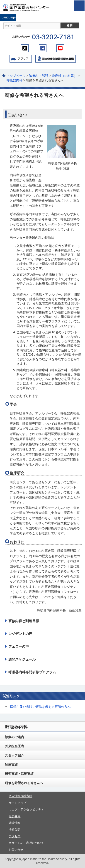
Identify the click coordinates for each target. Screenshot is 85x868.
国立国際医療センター (29, 8)
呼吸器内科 (15, 80)
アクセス (21, 59)
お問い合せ (16, 850)
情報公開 (15, 830)
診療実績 (11, 764)
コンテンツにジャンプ (0, 0)
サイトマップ (17, 803)
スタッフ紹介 (15, 755)
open (79, 6)
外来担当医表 (15, 746)
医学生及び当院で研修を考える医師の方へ (40, 707)
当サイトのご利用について (26, 843)
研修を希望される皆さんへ (24, 783)
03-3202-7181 (53, 37)
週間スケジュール (22, 659)
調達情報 (15, 823)
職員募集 (15, 816)
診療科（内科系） (64, 76)
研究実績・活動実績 (19, 774)
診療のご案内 (15, 737)
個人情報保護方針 (20, 796)
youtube (60, 48)
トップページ (16, 76)
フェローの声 (19, 646)
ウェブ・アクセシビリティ (26, 809)
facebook (43, 48)
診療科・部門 (39, 76)
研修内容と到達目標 (24, 621)
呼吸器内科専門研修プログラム (32, 672)
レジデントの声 (20, 634)
